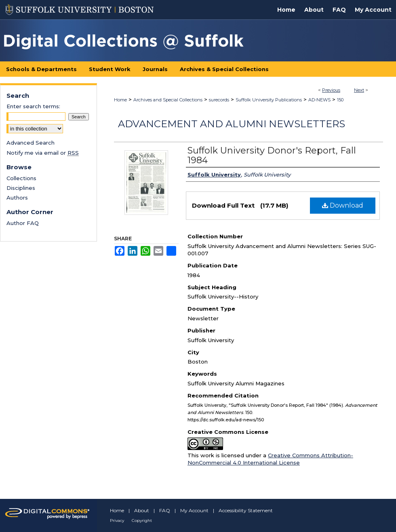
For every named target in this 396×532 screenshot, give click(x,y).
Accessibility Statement (246, 510)
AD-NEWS (319, 100)
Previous (331, 90)
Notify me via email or (43, 153)
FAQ (165, 510)
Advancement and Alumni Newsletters (232, 124)
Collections (21, 178)
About (142, 510)
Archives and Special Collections (168, 100)
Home (120, 100)
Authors (17, 198)
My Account (194, 510)
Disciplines (21, 188)
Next (359, 90)
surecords (219, 100)
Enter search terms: (33, 106)
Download (343, 205)
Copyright (142, 520)
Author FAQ (23, 223)
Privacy (117, 520)
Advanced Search (31, 143)
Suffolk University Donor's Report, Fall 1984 (272, 155)
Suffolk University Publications (269, 100)
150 (340, 100)
